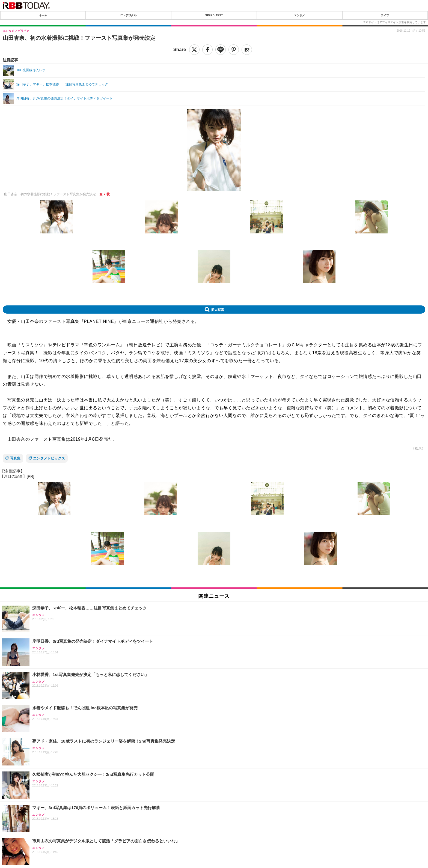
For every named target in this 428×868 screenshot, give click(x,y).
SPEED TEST (214, 15)
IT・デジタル (128, 15)
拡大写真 (218, 310)
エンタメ (299, 15)
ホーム (43, 15)
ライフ (385, 15)
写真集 (15, 458)
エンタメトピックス (49, 458)
